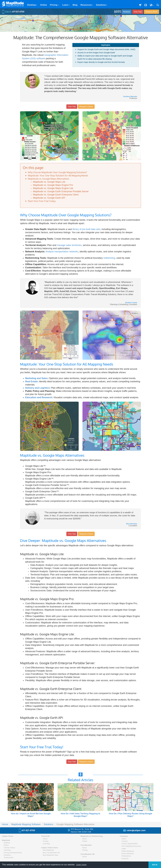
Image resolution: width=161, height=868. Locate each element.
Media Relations (128, 851)
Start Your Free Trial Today (42, 201)
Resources (87, 5)
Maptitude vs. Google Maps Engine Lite (53, 188)
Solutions (101, 5)
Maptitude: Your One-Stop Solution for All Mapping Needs (58, 175)
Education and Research (39, 397)
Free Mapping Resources (131, 846)
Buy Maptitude (49, 850)
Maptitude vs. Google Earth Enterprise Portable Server (61, 191)
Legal (124, 849)
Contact (124, 841)
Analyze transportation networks (62, 252)
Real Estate (31, 381)
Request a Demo (86, 107)
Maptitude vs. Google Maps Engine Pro (53, 185)
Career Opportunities (130, 844)
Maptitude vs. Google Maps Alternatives (48, 179)
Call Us (13, 12)
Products (125, 858)
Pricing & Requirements (13, 853)
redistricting (109, 258)
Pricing (55, 5)
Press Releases (128, 854)
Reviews (127, 12)
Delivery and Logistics (37, 388)
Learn (66, 5)
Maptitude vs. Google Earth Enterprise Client (56, 195)
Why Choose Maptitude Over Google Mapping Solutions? (57, 172)
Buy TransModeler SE (51, 853)
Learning (7, 850)
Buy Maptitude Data (51, 855)
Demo (151, 12)
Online (44, 5)
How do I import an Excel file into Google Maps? (31, 815)
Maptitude (6, 840)
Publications (126, 856)
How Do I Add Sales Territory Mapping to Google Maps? (80, 815)
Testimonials (8, 857)
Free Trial (138, 12)
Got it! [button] (155, 865)
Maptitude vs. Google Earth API (49, 198)
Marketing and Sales (36, 378)
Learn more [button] (81, 865)
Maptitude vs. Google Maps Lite (49, 182)
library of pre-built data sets (86, 229)
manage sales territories (69, 245)
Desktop (32, 5)
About (45, 839)
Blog (75, 5)
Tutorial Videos (9, 848)
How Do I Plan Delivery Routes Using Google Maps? (130, 815)
